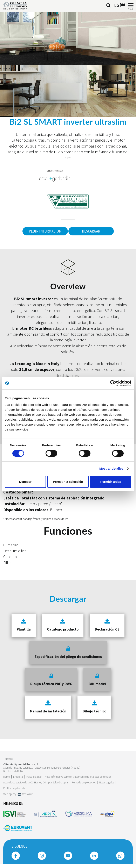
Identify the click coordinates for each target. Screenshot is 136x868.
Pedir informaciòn (45, 231)
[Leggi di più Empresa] (18, 777)
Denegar (25, 482)
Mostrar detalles (111, 468)
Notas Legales (107, 782)
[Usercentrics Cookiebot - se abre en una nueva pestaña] (113, 383)
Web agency (10, 794)
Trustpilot (8, 759)
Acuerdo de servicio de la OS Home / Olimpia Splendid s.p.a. (36, 782)
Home (6, 777)
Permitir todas (111, 482)
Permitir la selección (68, 482)
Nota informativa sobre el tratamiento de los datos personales (78, 777)
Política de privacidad (15, 788)
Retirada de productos (84, 782)
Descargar (91, 231)
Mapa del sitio (34, 777)
